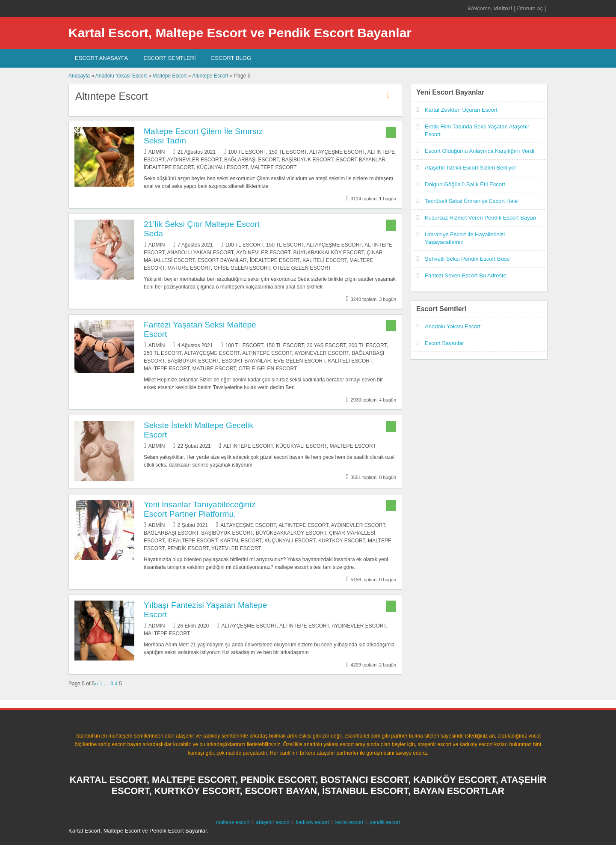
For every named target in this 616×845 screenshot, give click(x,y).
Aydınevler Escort (194, 160)
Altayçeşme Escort (337, 152)
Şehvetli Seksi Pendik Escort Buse (467, 259)
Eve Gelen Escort (299, 361)
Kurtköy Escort (342, 541)
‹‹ (96, 684)
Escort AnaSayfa (101, 58)
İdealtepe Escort (169, 167)
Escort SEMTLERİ (169, 58)
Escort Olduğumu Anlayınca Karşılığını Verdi (480, 151)
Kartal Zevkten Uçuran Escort (461, 110)
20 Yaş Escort (326, 345)
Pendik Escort (188, 548)
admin (157, 152)
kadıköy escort (312, 822)
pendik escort (385, 822)
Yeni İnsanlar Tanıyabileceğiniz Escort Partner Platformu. (200, 509)
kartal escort (349, 822)
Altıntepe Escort (210, 76)
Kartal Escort (241, 541)
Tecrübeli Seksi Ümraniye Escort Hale (471, 201)
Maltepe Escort (169, 76)
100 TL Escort (247, 152)
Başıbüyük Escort (308, 160)
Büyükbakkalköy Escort (329, 253)
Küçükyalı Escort (222, 167)
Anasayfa (79, 76)
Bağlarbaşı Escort (252, 160)
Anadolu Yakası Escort (121, 76)
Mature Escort (189, 268)
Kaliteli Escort (324, 260)
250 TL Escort (163, 353)
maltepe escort (233, 822)
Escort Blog (231, 58)
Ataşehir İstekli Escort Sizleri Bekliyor (471, 168)
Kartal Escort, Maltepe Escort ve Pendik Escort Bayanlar (240, 33)
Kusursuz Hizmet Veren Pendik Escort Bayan (480, 218)
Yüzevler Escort (236, 548)
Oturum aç (530, 8)
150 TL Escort (288, 152)
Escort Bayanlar (361, 160)
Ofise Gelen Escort (242, 268)
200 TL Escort (368, 345)
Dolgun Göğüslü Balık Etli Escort (465, 184)
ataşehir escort (273, 822)
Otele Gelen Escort (302, 268)
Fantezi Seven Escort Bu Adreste (466, 275)
